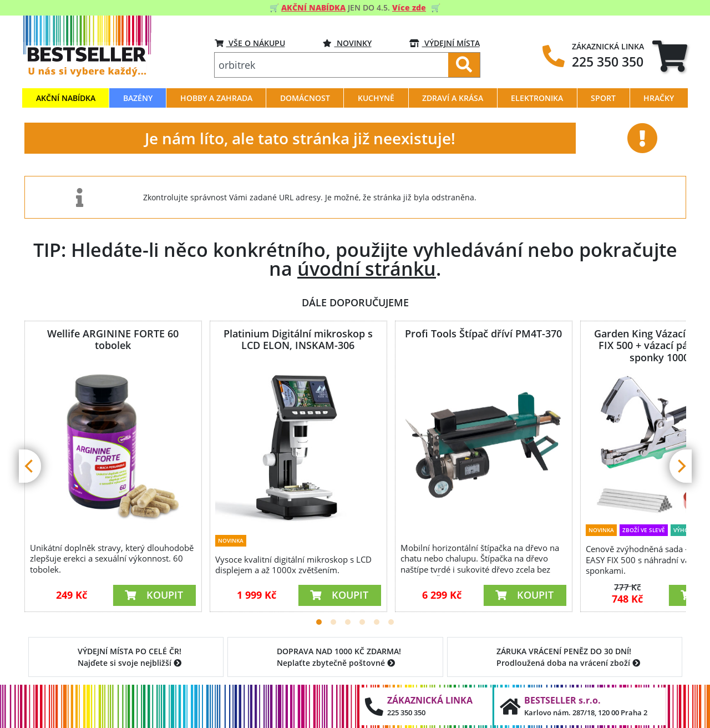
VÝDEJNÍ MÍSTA (445, 43)
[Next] (681, 466)
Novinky (347, 43)
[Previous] (30, 466)
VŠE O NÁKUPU (250, 43)
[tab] (670, 56)
